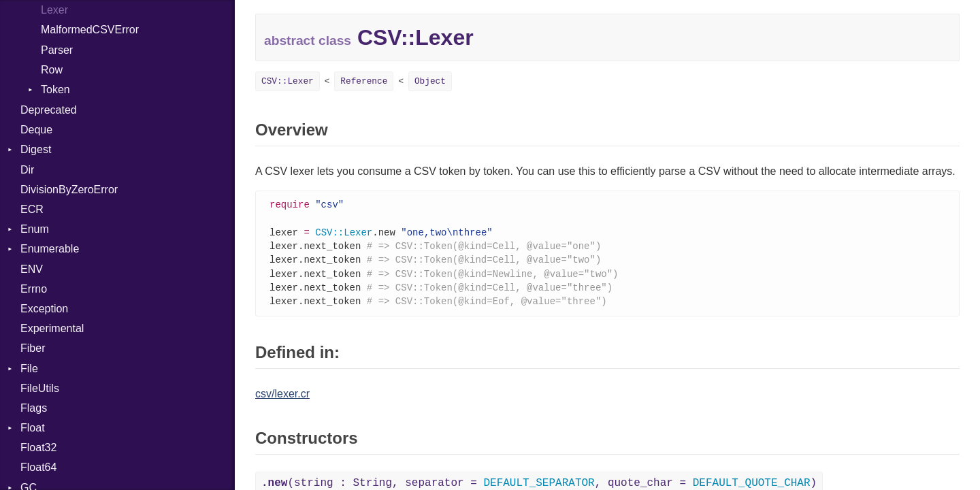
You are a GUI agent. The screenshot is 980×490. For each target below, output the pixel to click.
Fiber (33, 348)
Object (430, 81)
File (29, 369)
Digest (36, 149)
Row (52, 70)
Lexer (54, 10)
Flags (34, 408)
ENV (32, 269)
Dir (27, 170)
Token (55, 89)
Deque (36, 130)
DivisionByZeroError (69, 190)
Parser (57, 50)
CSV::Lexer (288, 81)
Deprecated (49, 110)
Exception (44, 309)
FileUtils (40, 388)
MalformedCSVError (90, 30)
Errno (34, 289)
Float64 (38, 467)
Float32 (38, 447)
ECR (32, 209)
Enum (35, 229)
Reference (364, 81)
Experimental (52, 328)
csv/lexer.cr (282, 399)
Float (33, 428)
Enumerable (50, 249)
